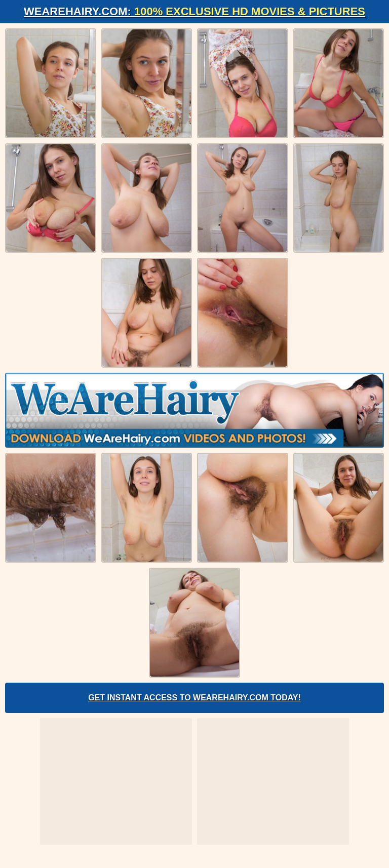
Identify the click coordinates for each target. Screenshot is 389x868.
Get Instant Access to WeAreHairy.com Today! (194, 698)
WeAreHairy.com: (194, 11)
